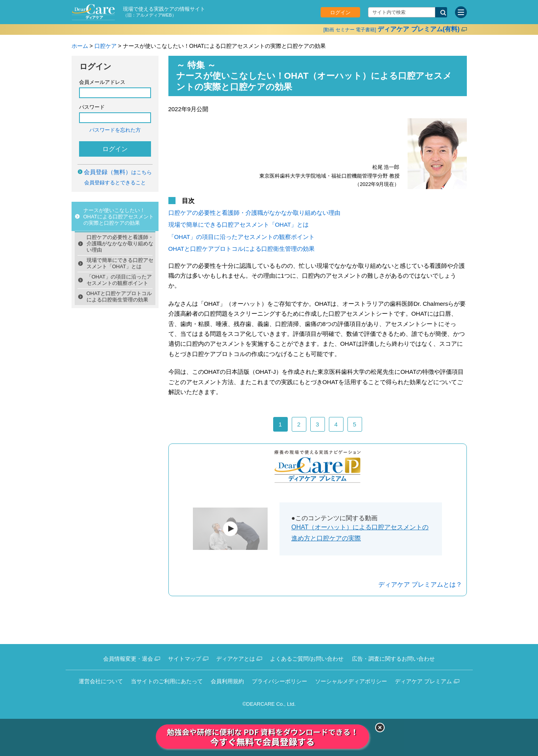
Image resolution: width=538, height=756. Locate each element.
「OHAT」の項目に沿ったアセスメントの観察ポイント (119, 280)
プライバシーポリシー (279, 681)
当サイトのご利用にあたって (167, 681)
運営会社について (101, 681)
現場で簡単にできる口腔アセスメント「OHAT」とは (120, 263)
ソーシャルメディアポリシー (351, 681)
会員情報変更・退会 (128, 659)
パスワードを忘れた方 (115, 130)
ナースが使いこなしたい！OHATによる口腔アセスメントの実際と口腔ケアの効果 (119, 217)
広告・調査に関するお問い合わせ (393, 659)
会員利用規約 (227, 681)
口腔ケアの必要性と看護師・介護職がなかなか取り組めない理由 (120, 243)
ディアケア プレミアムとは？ (420, 585)
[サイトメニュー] (461, 12)
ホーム (80, 46)
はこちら (118, 172)
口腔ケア (106, 46)
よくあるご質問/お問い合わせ (307, 659)
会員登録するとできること (115, 183)
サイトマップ (185, 659)
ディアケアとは (236, 659)
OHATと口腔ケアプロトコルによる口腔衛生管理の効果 (119, 297)
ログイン (340, 12)
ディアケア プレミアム (423, 681)
